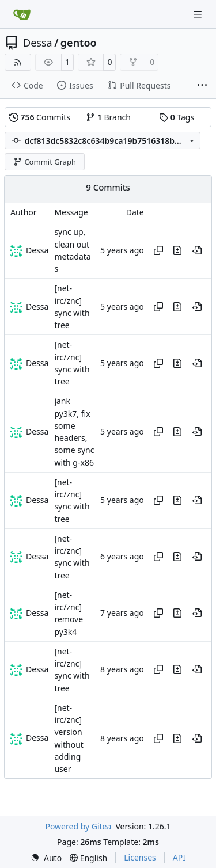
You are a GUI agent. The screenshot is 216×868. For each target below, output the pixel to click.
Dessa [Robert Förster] (37, 250)
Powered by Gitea (78, 826)
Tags (177, 117)
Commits (40, 117)
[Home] (22, 14)
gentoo (79, 43)
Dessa (38, 43)
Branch (108, 117)
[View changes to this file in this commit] (177, 250)
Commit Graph (45, 162)
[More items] (202, 86)
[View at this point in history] (197, 250)
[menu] (46, 858)
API (179, 857)
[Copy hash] (158, 250)
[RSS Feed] (18, 62)
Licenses (140, 857)
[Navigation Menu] (199, 14)
